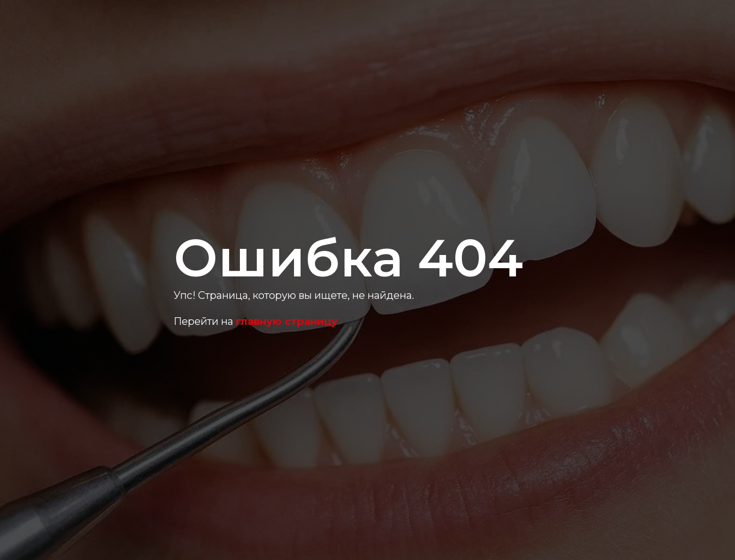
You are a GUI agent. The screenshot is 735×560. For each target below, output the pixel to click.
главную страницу (287, 321)
